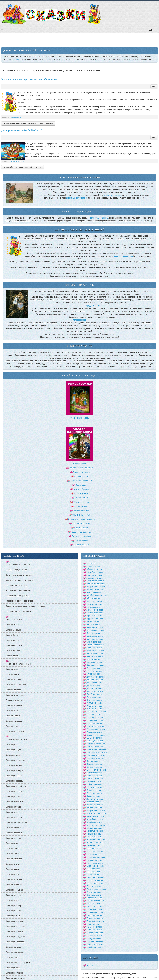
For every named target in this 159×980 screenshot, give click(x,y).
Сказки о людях (81, 528)
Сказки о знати (82, 540)
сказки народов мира (113, 195)
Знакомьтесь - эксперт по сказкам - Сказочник (29, 79)
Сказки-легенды (81, 493)
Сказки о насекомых (81, 515)
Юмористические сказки (81, 481)
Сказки (16, 60)
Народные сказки (93, 305)
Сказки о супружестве (82, 532)
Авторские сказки (80, 320)
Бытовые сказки (81, 476)
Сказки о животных (81, 510)
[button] (154, 86)
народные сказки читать (79, 464)
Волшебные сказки (81, 472)
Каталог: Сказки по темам (79, 468)
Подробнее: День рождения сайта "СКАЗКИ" (23, 167)
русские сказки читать (79, 418)
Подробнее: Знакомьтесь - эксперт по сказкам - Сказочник (28, 123)
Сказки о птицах (81, 506)
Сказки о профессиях (81, 536)
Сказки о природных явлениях (82, 519)
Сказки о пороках (81, 545)
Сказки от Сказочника (124, 256)
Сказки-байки (81, 485)
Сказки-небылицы (81, 489)
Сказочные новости (17, 117)
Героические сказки (81, 523)
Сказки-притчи (81, 498)
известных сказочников (76, 198)
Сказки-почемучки (81, 502)
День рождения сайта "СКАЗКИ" (22, 130)
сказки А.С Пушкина (99, 218)
